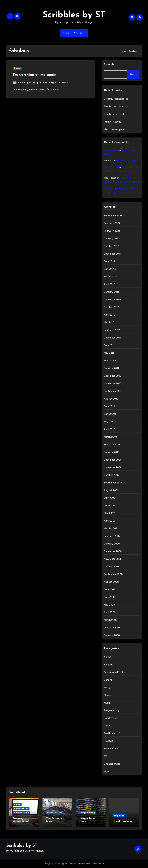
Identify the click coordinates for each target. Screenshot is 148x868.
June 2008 (110, 597)
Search (109, 65)
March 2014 (110, 277)
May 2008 (109, 605)
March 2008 (111, 620)
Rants (107, 726)
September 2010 (113, 391)
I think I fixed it (112, 122)
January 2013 (112, 292)
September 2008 (113, 574)
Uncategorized (112, 764)
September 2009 (113, 483)
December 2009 (113, 460)
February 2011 (112, 361)
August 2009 (111, 490)
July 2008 (110, 589)
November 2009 (113, 467)
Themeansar (97, 864)
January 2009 (112, 544)
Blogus (83, 864)
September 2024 (113, 216)
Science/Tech (112, 749)
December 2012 (113, 300)
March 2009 (111, 528)
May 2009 (109, 513)
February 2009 (112, 536)
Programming (111, 710)
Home (66, 33)
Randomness (111, 718)
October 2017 (111, 246)
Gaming (108, 680)
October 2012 (111, 307)
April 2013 (109, 284)
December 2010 (113, 376)
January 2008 (112, 635)
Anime (17, 68)
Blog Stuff (110, 665)
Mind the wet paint (114, 129)
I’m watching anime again (35, 75)
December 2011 (112, 338)
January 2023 (112, 238)
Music (107, 703)
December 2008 (113, 551)
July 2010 (109, 406)
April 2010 (109, 429)
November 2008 (113, 559)
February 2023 (112, 231)
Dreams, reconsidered (116, 99)
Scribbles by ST (74, 15)
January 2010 (112, 452)
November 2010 (113, 383)
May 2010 (109, 422)
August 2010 (111, 399)
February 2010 (112, 445)
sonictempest (22, 82)
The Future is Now (114, 106)
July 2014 (109, 261)
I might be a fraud (114, 114)
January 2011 (111, 368)
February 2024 (112, 223)
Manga (108, 688)
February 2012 (112, 330)
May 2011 (109, 353)
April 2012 (109, 315)
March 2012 (110, 322)
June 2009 (110, 506)
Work (107, 771)
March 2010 (110, 437)
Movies (108, 695)
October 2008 (112, 567)
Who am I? (80, 33)
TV (105, 756)
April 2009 (110, 521)
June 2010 (110, 414)
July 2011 (109, 345)
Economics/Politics (115, 672)
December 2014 (113, 254)
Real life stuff (112, 733)
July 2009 (110, 498)
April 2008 (110, 612)
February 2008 (112, 628)
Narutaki (109, 188)
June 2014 (110, 269)
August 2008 (111, 582)
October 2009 (112, 475)
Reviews (108, 741)
